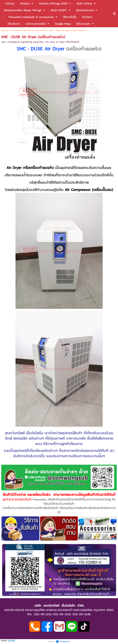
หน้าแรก (5, 30)
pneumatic (38, 42)
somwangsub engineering (19, 42)
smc (47, 42)
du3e (52, 42)
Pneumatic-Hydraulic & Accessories (29, 30)
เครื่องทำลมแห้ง (72, 42)
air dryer (60, 42)
